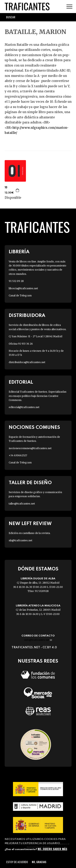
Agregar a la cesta (18, 190)
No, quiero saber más (52, 849)
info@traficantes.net (38, 640)
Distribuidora (27, 316)
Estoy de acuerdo (17, 862)
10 (6, 187)
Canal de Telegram (20, 295)
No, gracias (39, 862)
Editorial (21, 382)
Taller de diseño (30, 483)
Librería (19, 252)
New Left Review (30, 524)
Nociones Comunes (34, 427)
